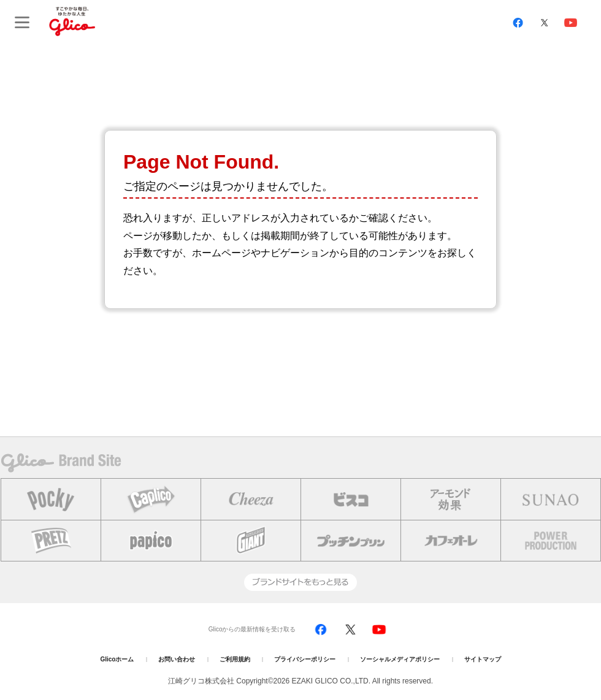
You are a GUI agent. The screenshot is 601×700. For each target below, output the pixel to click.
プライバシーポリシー (305, 659)
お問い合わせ (177, 659)
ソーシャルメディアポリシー (400, 659)
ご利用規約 (235, 659)
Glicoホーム (117, 659)
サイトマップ (483, 659)
